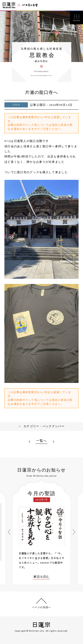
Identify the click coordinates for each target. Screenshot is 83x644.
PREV (30, 441)
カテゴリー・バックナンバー (44, 426)
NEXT (53, 441)
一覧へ (41, 441)
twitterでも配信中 (52, 563)
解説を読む (42, 577)
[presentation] (9, 532)
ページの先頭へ (41, 607)
